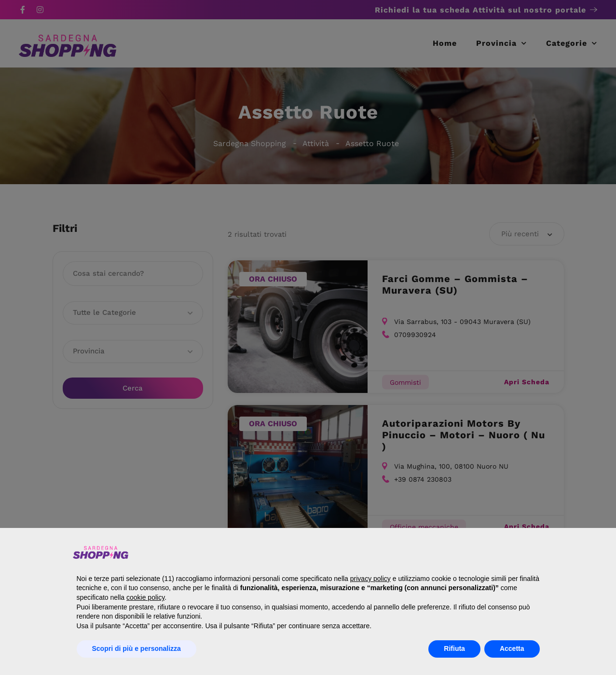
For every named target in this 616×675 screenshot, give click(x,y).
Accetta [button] (512, 648)
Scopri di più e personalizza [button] (137, 648)
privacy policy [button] (370, 579)
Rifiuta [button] (454, 648)
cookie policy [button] (145, 597)
